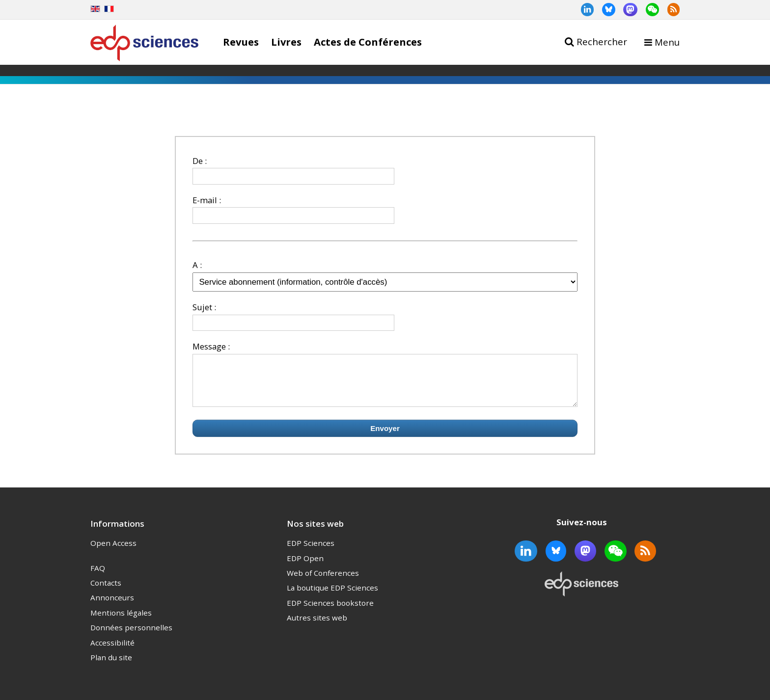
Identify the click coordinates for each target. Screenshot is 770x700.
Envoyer (385, 437)
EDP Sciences (311, 552)
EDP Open (305, 567)
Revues (241, 42)
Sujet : (204, 307)
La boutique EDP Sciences (332, 596)
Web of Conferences (323, 582)
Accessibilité (112, 651)
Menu (667, 42)
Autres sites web (317, 626)
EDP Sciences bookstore (330, 612)
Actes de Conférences (368, 42)
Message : (211, 346)
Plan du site (111, 666)
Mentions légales (121, 621)
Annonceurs (112, 606)
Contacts (106, 592)
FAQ (98, 577)
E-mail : (207, 200)
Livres (286, 42)
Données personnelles (131, 636)
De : (200, 161)
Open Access (113, 552)
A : (197, 265)
